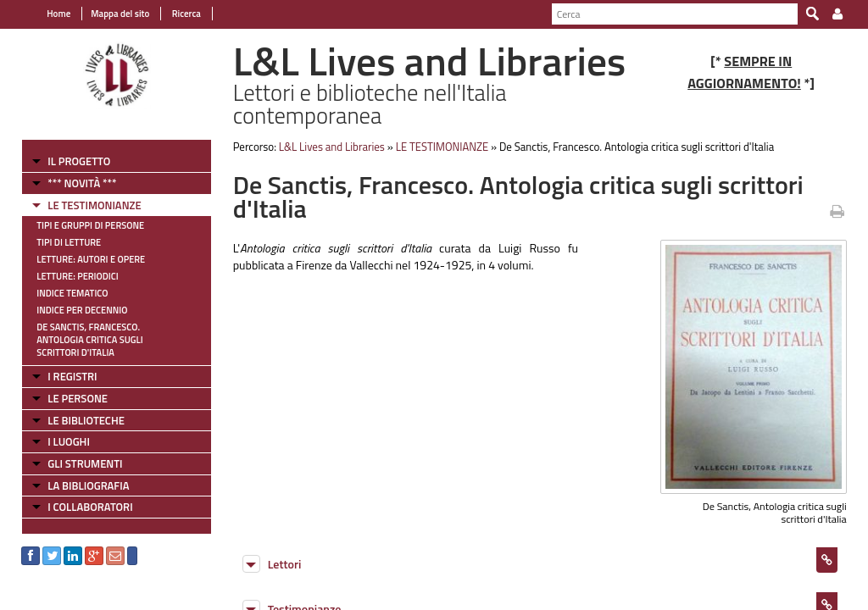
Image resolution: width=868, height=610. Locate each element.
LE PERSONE (78, 398)
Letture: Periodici (77, 276)
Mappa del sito (120, 14)
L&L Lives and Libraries (332, 147)
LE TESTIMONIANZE (94, 205)
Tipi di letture (69, 242)
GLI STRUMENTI (85, 463)
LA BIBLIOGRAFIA (88, 485)
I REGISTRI (72, 376)
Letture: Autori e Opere (91, 259)
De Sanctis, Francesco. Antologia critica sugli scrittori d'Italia (90, 340)
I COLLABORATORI (90, 507)
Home (58, 14)
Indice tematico (72, 293)
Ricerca (185, 14)
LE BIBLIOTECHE (86, 420)
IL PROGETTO (79, 161)
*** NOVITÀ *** (82, 183)
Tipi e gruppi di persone (90, 225)
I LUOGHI (69, 441)
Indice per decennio (82, 310)
